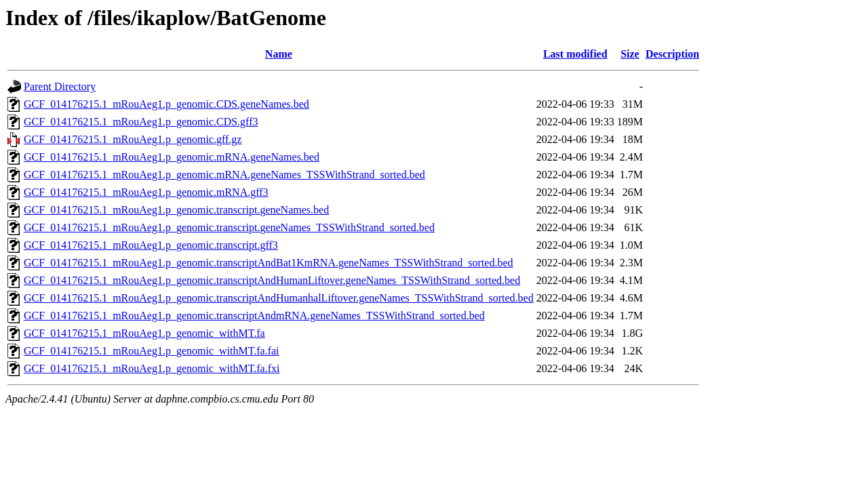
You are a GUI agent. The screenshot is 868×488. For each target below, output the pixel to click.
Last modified (575, 54)
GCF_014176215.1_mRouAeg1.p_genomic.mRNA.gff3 (146, 192)
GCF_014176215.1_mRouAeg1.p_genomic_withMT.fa (144, 333)
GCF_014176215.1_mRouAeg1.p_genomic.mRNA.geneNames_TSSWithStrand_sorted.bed (224, 175)
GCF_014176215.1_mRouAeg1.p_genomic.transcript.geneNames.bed (176, 210)
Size (630, 54)
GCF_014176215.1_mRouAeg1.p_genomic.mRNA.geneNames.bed (172, 157)
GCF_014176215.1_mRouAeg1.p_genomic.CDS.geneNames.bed (166, 104)
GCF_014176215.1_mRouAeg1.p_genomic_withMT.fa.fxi (152, 368)
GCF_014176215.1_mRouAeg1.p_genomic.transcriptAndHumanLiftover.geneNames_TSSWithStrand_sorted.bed (272, 280)
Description (672, 54)
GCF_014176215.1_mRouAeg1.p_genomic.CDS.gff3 (141, 122)
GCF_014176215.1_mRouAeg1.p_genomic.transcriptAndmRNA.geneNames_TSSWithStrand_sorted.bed (254, 316)
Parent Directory (60, 86)
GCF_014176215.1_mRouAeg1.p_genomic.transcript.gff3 (151, 245)
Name (279, 54)
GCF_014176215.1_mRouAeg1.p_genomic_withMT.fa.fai (152, 351)
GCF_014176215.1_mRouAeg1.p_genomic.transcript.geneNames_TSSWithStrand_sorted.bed (229, 227)
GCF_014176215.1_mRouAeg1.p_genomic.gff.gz (133, 139)
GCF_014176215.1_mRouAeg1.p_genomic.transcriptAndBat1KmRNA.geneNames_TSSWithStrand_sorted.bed (269, 263)
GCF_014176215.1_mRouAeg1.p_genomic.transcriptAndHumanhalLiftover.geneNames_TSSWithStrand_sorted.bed (279, 298)
